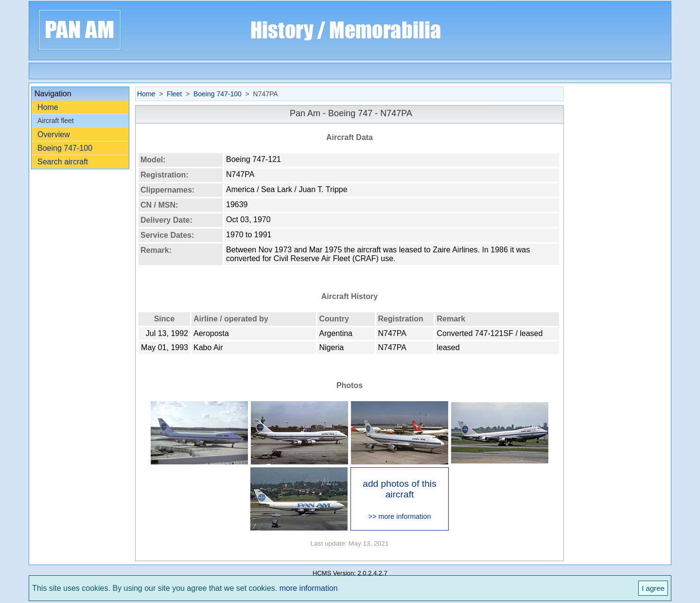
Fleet (174, 94)
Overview (54, 134)
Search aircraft (63, 162)
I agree (653, 588)
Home (48, 107)
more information (309, 588)
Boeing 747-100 (65, 148)
